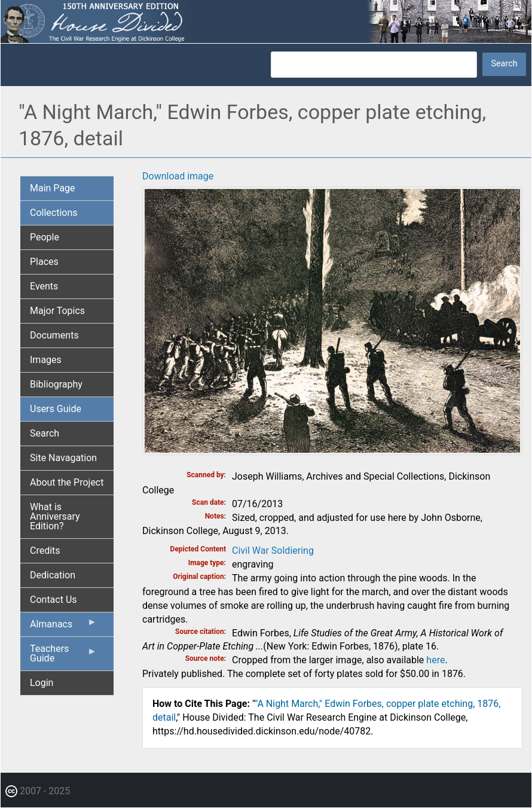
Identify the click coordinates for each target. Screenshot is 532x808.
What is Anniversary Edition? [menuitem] (55, 516)
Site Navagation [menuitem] (63, 458)
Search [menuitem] (45, 433)
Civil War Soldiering (273, 551)
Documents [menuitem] (54, 335)
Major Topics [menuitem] (57, 311)
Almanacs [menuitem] (63, 627)
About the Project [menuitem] (67, 482)
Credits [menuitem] (45, 551)
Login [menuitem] (42, 683)
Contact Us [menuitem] (53, 600)
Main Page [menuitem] (53, 188)
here (435, 660)
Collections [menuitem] (54, 213)
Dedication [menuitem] (53, 575)
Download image (178, 176)
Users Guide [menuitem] (56, 409)
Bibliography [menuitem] (56, 384)
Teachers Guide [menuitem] (63, 657)
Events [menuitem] (44, 286)
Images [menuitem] (46, 360)
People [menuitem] (45, 237)
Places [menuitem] (44, 262)
